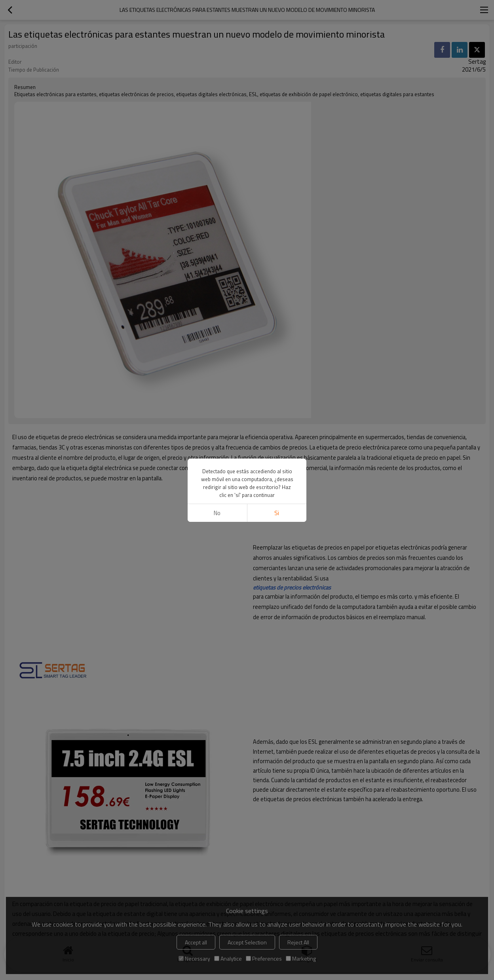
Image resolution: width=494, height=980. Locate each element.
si (277, 513)
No (217, 513)
